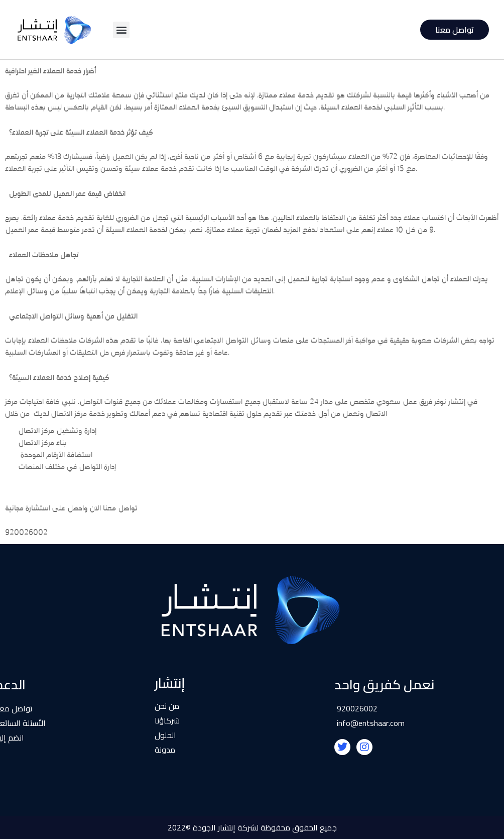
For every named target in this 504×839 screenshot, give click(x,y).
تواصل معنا (455, 30)
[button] (121, 30)
